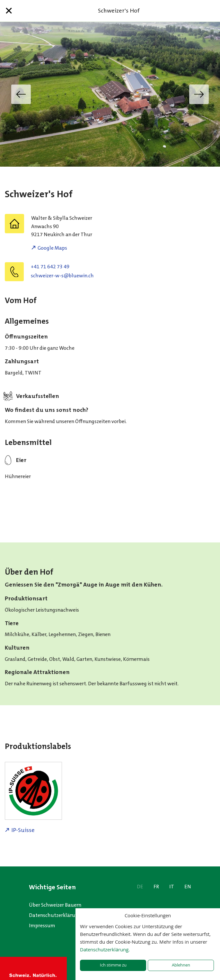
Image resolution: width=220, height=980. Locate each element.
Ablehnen (181, 965)
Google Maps (52, 248)
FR (156, 887)
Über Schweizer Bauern (55, 905)
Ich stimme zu (113, 965)
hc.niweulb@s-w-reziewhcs (62, 276)
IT (172, 887)
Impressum (42, 925)
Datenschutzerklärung (55, 915)
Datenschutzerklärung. (105, 949)
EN (188, 887)
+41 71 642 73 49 (50, 267)
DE (140, 887)
